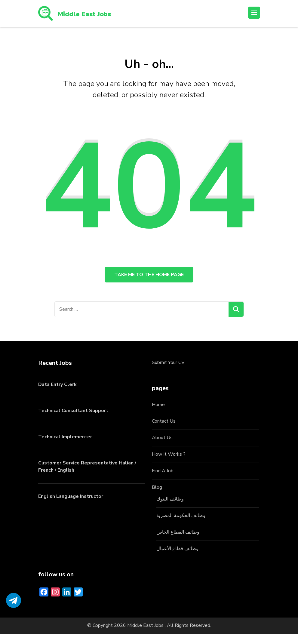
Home (158, 415)
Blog (157, 498)
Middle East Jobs (92, 14)
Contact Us (164, 432)
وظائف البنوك (170, 509)
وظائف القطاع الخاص (178, 542)
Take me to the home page (149, 280)
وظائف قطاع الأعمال (177, 559)
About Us (162, 448)
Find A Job (163, 481)
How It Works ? (169, 465)
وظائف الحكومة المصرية (181, 526)
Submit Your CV (168, 373)
